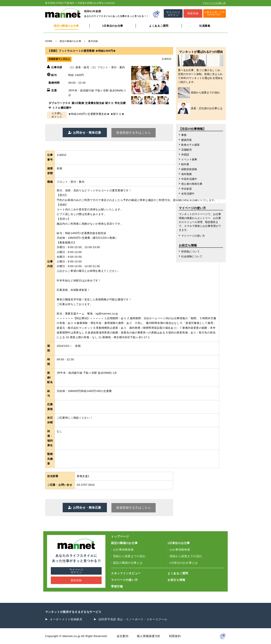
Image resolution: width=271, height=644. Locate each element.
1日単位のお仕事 (113, 26)
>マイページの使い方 (214, 3)
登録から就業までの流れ (199, 93)
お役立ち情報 (176, 580)
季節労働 (117, 586)
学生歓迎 (187, 189)
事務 (184, 135)
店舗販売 (187, 150)
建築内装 (187, 140)
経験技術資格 (189, 169)
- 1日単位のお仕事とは (183, 563)
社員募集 (205, 26)
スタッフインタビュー (126, 573)
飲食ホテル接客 (190, 145)
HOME (49, 41)
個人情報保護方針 (149, 636)
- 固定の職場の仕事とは (127, 563)
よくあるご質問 (159, 26)
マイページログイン (76, 571)
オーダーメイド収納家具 (66, 619)
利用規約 (175, 636)
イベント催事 (189, 159)
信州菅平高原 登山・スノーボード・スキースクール (133, 619)
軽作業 (185, 164)
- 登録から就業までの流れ (128, 556)
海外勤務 (187, 174)
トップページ (120, 536)
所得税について (190, 252)
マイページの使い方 (193, 236)
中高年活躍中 (189, 179)
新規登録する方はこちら (134, 133)
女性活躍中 (188, 194)
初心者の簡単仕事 (192, 184)
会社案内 (123, 636)
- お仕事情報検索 (122, 550)
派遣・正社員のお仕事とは (200, 108)
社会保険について (192, 256)
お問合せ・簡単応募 (87, 133)
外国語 (185, 155)
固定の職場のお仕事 (66, 26)
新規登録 (76, 580)
